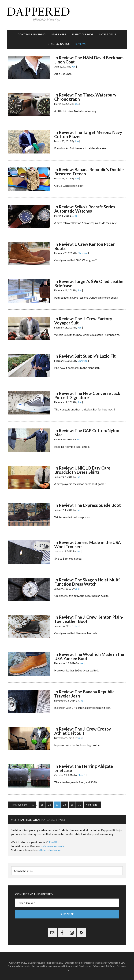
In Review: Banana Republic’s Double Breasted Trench (89, 172)
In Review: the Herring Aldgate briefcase (84, 768)
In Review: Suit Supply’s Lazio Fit (85, 356)
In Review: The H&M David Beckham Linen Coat (89, 60)
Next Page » (92, 805)
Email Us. (55, 842)
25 (42, 805)
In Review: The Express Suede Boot (88, 505)
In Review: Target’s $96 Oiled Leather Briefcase (90, 283)
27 (57, 805)
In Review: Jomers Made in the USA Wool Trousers (88, 544)
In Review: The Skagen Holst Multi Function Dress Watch (87, 582)
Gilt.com (121, 966)
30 (80, 805)
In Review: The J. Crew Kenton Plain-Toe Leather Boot (89, 619)
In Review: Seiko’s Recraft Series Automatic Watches (85, 209)
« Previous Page (19, 805)
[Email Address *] (67, 903)
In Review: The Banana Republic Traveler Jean (84, 694)
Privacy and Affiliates (104, 966)
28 (65, 805)
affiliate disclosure (50, 850)
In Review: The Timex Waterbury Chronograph (85, 97)
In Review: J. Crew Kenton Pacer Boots (84, 246)
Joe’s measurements (52, 846)
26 (50, 805)
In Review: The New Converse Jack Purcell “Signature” (87, 395)
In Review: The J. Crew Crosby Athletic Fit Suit (83, 731)
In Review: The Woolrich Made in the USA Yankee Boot (89, 656)
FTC (67, 970)
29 (72, 805)
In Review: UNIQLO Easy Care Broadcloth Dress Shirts (82, 470)
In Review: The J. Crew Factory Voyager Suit (83, 321)
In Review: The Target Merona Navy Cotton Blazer (88, 134)
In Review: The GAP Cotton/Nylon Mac (87, 433)
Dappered (67, 15)
